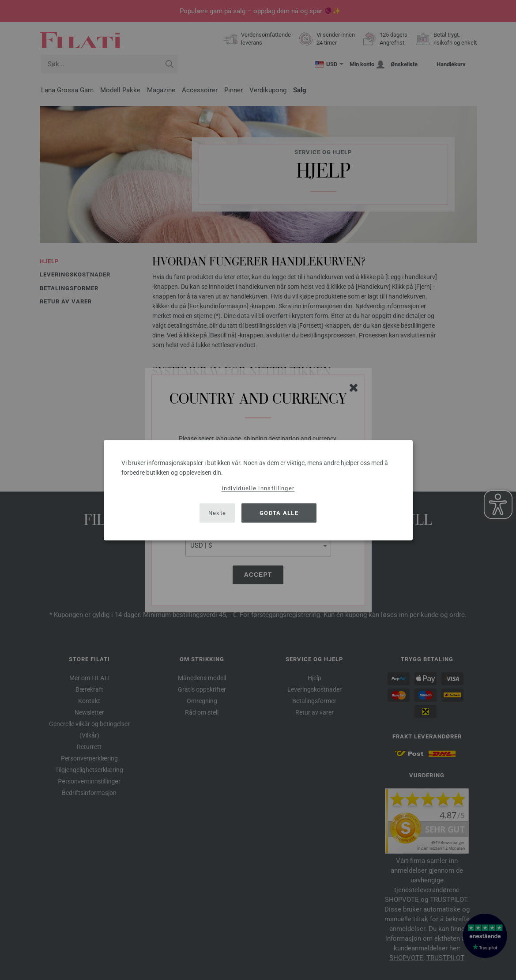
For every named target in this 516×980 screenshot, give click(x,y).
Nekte (217, 513)
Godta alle (279, 513)
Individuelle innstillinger (258, 488)
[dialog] (258, 490)
